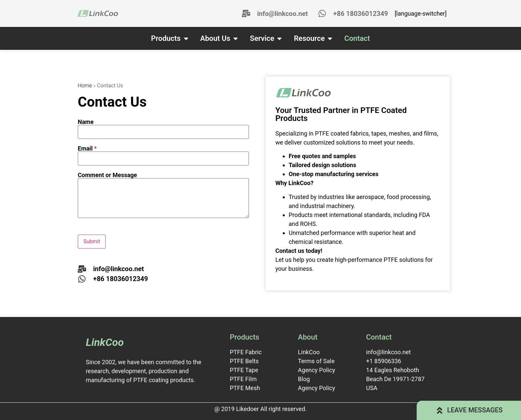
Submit (92, 241)
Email (87, 149)
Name (86, 122)
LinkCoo (105, 342)
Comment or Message (107, 175)
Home (85, 86)
